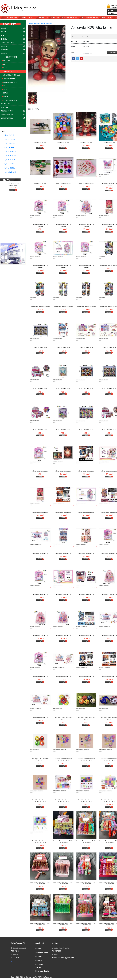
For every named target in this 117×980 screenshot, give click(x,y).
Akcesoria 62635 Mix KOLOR (86, 512)
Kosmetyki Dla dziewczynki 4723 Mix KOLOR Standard (40, 924)
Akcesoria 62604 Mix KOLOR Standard (40, 225)
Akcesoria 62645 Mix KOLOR (86, 471)
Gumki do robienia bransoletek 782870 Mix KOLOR (40, 842)
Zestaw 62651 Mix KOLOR (63, 348)
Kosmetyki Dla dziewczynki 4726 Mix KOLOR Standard (86, 883)
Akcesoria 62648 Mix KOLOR (63, 512)
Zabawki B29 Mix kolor (86, 142)
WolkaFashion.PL (30, 977)
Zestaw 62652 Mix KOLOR (86, 348)
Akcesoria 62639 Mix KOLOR (63, 594)
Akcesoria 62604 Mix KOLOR (40, 677)
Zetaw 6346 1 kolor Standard (63, 183)
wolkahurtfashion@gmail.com (63, 958)
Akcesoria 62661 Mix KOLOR (40, 512)
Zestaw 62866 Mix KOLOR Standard (40, 307)
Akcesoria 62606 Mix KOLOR (40, 471)
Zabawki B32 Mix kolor (40, 142)
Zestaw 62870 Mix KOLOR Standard (86, 307)
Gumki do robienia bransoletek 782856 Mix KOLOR (63, 760)
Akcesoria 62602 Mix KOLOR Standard (86, 266)
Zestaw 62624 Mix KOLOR (86, 389)
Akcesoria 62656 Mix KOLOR (63, 677)
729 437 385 (56, 951)
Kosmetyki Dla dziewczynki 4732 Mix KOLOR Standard (63, 842)
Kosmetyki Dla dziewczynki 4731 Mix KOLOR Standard (86, 842)
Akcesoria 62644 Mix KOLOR (86, 677)
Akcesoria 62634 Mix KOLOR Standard (63, 266)
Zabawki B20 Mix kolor (40, 183)
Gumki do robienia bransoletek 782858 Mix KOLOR (86, 760)
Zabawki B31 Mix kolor (63, 142)
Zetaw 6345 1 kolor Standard (86, 183)
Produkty (30, 23)
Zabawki (37, 23)
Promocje (39, 957)
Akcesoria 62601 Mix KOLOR (40, 594)
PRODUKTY (40, 949)
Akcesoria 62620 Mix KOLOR (40, 635)
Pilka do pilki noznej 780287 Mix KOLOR (63, 719)
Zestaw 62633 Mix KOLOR (40, 389)
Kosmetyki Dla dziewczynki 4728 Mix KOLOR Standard (40, 883)
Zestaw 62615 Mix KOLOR (63, 430)
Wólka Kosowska (42, 953)
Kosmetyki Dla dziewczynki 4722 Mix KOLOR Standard (63, 924)
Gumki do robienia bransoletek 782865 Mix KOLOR (86, 801)
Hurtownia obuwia (42, 971)
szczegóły (12, 188)
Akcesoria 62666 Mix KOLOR (86, 553)
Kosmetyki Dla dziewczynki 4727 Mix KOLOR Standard (63, 883)
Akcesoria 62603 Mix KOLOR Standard (40, 266)
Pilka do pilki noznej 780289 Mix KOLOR (86, 719)
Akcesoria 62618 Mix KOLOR (63, 635)
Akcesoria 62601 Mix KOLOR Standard (63, 225)
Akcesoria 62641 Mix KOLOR (86, 635)
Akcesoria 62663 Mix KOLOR (63, 553)
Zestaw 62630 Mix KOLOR (40, 430)
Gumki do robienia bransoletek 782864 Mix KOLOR (63, 801)
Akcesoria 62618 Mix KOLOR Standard (86, 225)
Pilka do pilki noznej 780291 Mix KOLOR (40, 760)
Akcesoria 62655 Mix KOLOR (40, 718)
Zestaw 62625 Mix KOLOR (86, 430)
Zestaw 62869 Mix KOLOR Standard (63, 307)
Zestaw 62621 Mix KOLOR (40, 348)
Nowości (39, 961)
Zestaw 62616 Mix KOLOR (63, 389)
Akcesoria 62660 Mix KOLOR (63, 471)
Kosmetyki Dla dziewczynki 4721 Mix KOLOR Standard (86, 924)
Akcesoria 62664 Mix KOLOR (86, 594)
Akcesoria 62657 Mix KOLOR (40, 553)
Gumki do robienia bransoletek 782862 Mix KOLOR (40, 801)
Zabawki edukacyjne (46, 23)
